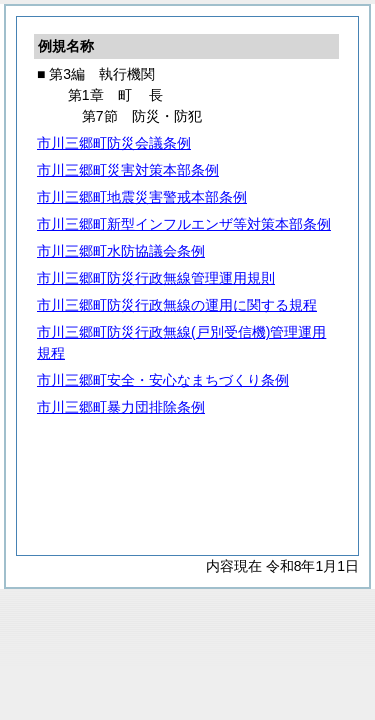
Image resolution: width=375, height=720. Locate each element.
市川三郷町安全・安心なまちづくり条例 (163, 380)
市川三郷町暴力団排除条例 (121, 407)
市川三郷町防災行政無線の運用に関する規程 (177, 305)
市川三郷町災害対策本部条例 (128, 170)
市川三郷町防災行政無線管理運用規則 (156, 278)
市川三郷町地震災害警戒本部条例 (142, 197)
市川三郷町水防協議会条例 (121, 251)
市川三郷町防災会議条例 (114, 143)
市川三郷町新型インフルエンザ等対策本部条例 (184, 224)
